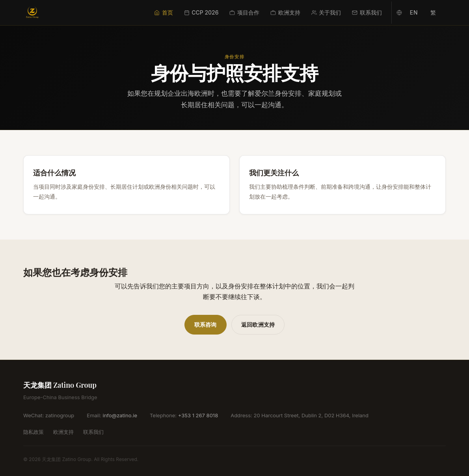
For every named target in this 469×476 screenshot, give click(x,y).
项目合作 (244, 12)
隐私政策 (33, 432)
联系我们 (367, 12)
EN (414, 12)
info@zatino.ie (120, 415)
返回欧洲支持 (258, 324)
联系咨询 (206, 324)
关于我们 (326, 12)
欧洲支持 (285, 12)
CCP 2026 (201, 12)
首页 (164, 12)
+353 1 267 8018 (198, 415)
